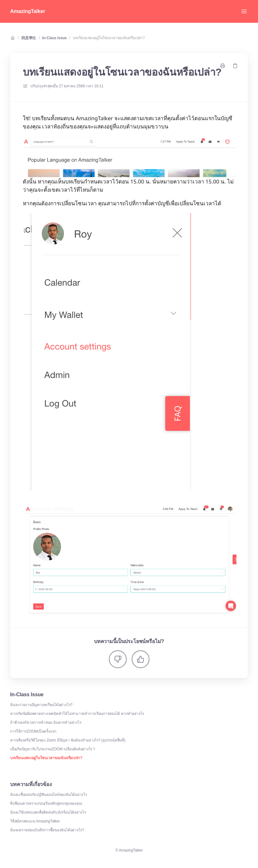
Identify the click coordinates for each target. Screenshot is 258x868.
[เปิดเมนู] (244, 11)
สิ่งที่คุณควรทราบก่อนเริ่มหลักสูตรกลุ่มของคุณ (46, 803)
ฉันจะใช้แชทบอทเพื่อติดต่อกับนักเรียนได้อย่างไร (48, 812)
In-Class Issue (54, 38)
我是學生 (29, 38)
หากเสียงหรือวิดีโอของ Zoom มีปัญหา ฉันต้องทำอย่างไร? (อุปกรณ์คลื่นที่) (68, 740)
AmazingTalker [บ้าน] (28, 11)
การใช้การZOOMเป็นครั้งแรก (33, 731)
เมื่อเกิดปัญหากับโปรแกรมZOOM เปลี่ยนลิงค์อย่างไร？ (53, 749)
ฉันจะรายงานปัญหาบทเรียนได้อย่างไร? (41, 705)
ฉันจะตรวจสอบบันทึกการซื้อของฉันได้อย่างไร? (47, 830)
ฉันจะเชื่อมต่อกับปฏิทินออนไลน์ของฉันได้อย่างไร (49, 795)
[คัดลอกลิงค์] (235, 66)
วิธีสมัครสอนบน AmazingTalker (35, 821)
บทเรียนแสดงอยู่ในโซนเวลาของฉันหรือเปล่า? (109, 38)
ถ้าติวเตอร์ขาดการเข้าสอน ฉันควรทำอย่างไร (46, 722)
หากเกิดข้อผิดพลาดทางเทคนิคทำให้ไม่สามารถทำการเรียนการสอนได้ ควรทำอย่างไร (77, 714)
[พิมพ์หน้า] (223, 66)
